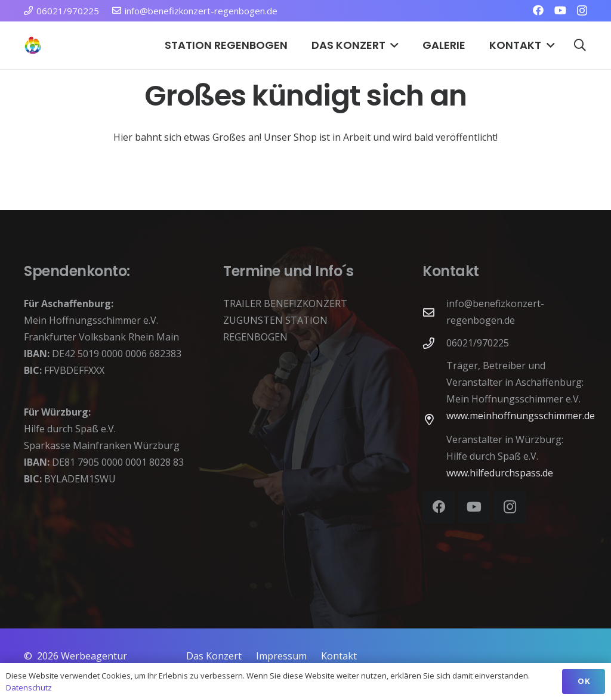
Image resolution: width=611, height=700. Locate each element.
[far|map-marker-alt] (434, 419)
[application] (305, 469)
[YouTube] (560, 10)
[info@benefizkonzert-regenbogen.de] (434, 312)
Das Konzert (214, 656)
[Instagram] (582, 11)
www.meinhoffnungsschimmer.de (521, 416)
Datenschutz (29, 687)
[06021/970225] (434, 343)
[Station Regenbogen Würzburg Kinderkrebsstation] (33, 45)
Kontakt (339, 656)
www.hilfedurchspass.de (500, 473)
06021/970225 (478, 343)
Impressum (281, 656)
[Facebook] (538, 10)
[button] (392, 45)
